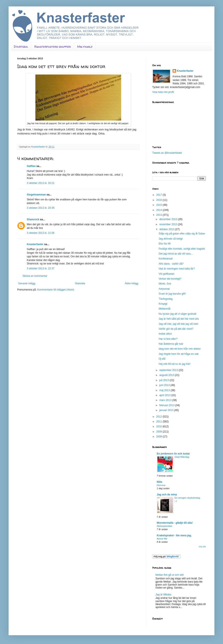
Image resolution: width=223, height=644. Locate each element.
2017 (160, 195)
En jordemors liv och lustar (173, 454)
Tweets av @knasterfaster (167, 153)
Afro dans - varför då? (171, 264)
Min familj (85, 47)
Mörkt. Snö (165, 284)
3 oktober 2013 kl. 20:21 (41, 183)
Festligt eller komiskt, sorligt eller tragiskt (182, 249)
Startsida (21, 47)
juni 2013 (165, 385)
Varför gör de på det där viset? (176, 329)
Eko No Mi (165, 244)
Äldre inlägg (132, 283)
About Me (162, 539)
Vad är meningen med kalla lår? (177, 269)
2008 (160, 437)
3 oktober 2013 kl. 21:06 (41, 233)
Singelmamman (36, 195)
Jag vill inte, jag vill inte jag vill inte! (179, 324)
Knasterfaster (35, 244)
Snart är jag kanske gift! (172, 294)
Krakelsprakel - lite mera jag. (174, 535)
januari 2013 (167, 410)
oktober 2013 (167, 229)
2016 (160, 200)
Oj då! (162, 359)
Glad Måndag (182, 457)
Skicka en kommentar (35, 276)
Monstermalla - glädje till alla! (175, 523)
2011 (160, 422)
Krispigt (163, 304)
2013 (160, 215)
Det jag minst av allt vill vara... (176, 254)
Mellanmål (165, 309)
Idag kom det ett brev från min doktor (180, 349)
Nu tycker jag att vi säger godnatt (177, 314)
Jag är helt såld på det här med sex (179, 319)
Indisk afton (165, 334)
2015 (160, 205)
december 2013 (169, 219)
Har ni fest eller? (168, 339)
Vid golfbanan (166, 274)
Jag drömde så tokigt (171, 239)
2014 (160, 210)
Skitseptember (165, 526)
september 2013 (169, 370)
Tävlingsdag (166, 299)
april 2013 (165, 395)
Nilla (159, 482)
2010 (160, 426)
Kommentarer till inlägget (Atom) (56, 290)
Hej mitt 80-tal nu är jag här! (175, 364)
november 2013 (169, 224)
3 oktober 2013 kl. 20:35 (41, 208)
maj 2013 (165, 390)
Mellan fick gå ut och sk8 (170, 575)
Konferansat (166, 259)
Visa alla (202, 547)
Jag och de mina (167, 495)
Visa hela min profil (163, 92)
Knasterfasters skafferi (53, 47)
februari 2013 (167, 405)
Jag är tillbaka (163, 595)
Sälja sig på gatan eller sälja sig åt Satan (182, 234)
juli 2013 (164, 380)
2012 (160, 417)
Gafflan (31, 166)
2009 (160, 432)
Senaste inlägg (27, 283)
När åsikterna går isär (171, 344)
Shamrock (33, 219)
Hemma (161, 485)
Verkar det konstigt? (170, 279)
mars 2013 (166, 400)
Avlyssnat (164, 289)
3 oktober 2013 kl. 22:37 (41, 268)
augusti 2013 (167, 375)
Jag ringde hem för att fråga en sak (179, 354)
